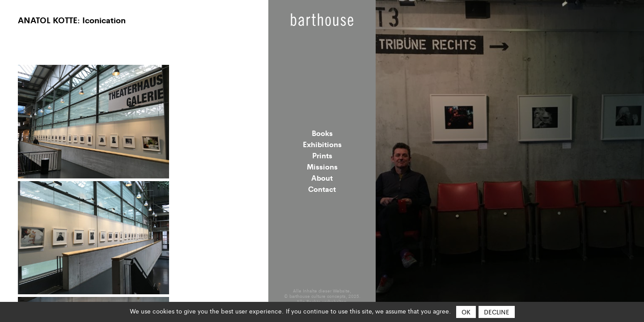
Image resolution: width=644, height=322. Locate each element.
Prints (322, 155)
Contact (322, 189)
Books (322, 133)
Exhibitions (322, 144)
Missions (322, 166)
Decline (497, 312)
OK (466, 312)
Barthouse (322, 20)
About (322, 178)
